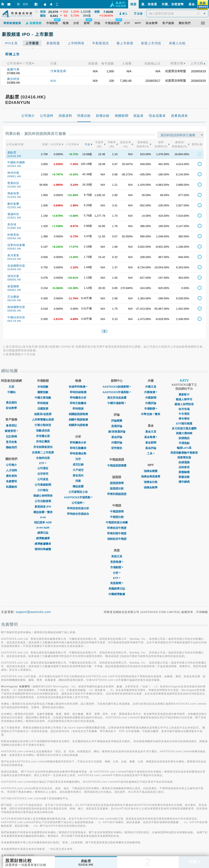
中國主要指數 (43, 398)
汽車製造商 (58, 71)
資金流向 (78, 475)
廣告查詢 (11, 476)
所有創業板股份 (43, 447)
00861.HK (14, 176)
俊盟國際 (13, 286)
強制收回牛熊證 (117, 539)
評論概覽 (117, 421)
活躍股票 (43, 409)
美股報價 (117, 562)
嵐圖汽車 (13, 69)
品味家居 (184, 467)
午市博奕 (184, 414)
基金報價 (151, 437)
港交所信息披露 (117, 398)
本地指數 (43, 387)
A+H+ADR (43, 528)
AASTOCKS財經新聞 (117, 387)
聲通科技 (13, 183)
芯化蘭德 (13, 297)
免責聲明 (11, 481)
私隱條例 (11, 487)
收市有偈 (184, 409)
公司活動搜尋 (43, 501)
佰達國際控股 (16, 266)
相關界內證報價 (78, 425)
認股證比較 (117, 488)
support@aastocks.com (33, 612)
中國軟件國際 (16, 162)
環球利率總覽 (43, 549)
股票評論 (117, 426)
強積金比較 (151, 482)
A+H (43, 517)
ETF (43, 463)
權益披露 (78, 486)
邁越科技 (13, 214)
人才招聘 (11, 470)
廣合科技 (13, 79)
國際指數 (43, 392)
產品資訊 (11, 402)
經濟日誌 (43, 533)
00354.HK (14, 166)
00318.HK (14, 259)
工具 (151, 453)
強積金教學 (151, 487)
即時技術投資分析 (78, 508)
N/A (53, 81)
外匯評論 (117, 443)
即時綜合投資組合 (78, 514)
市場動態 (117, 567)
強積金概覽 (151, 471)
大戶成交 (78, 470)
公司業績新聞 (43, 485)
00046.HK (14, 238)
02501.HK (14, 218)
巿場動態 (151, 409)
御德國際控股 (16, 307)
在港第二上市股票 (43, 452)
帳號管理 (11, 431)
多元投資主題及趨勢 (184, 428)
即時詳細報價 (78, 392)
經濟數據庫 (43, 538)
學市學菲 (184, 419)
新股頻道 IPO (43, 507)
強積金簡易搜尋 (151, 476)
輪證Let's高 (184, 448)
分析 (117, 573)
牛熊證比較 (117, 517)
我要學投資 (184, 458)
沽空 (78, 459)
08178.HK (14, 321)
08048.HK (14, 311)
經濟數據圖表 (43, 544)
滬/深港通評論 (117, 432)
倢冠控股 (13, 276)
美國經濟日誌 (117, 589)
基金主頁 (151, 432)
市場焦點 (184, 443)
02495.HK (14, 187)
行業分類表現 (43, 425)
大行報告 (43, 490)
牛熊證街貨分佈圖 (117, 522)
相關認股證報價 (78, 414)
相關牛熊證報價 (78, 420)
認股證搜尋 (117, 483)
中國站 (12, 392)
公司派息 (43, 479)
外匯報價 (151, 392)
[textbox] (177, 13)
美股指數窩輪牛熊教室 (184, 453)
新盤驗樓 (184, 472)
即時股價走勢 (78, 453)
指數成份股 (43, 431)
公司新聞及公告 (78, 492)
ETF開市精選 (184, 424)
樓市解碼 (184, 482)
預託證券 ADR (43, 522)
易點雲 (12, 153)
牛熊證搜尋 (117, 511)
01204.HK (14, 197)
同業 (78, 481)
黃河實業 (13, 255)
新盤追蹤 (184, 477)
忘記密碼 (11, 436)
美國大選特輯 (184, 433)
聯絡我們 (11, 447)
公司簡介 (11, 465)
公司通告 (43, 468)
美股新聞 (117, 583)
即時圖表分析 (78, 398)
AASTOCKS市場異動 (78, 497)
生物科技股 (43, 458)
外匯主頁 (151, 387)
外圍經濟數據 (117, 594)
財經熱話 (184, 438)
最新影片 (184, 394)
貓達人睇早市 (184, 399)
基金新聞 (151, 443)
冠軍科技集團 (16, 245)
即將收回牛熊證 (117, 528)
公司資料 (78, 503)
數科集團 (13, 204)
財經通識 (184, 462)
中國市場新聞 (117, 403)
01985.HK (14, 228)
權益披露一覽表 (43, 512)
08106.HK (14, 300)
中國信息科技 (16, 317)
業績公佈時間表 (43, 496)
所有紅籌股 (43, 441)
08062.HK (14, 290)
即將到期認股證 (117, 494)
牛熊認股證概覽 (117, 466)
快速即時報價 (78, 387)
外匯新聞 (151, 398)
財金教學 (11, 408)
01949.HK (14, 269)
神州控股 (13, 173)
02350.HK (14, 207)
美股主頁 (117, 556)
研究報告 (117, 448)
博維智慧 (13, 193)
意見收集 (11, 442)
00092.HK (14, 249)
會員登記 (11, 425)
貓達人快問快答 (184, 404)
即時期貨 (43, 403)
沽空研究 (43, 474)
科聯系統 (13, 235)
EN (26, 4)
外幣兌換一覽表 (151, 414)
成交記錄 (78, 464)
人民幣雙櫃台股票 (43, 420)
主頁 (11, 387)
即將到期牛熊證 (117, 533)
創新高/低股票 (43, 414)
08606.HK (14, 280)
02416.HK (14, 156)
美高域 (12, 224)
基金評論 (117, 437)
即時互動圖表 (78, 403)
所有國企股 (43, 436)
